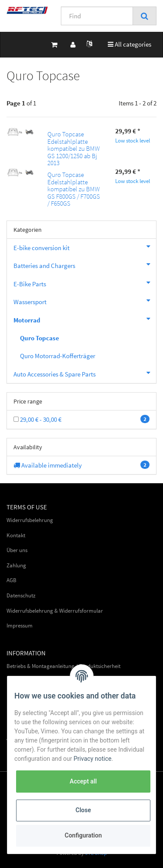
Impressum (20, 626)
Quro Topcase (40, 338)
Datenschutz (21, 595)
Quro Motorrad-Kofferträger (58, 356)
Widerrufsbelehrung (30, 520)
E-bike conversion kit (85, 247)
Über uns (17, 550)
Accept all (83, 781)
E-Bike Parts (85, 283)
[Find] (97, 16)
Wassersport (85, 301)
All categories (132, 44)
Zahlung (16, 565)
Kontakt (16, 535)
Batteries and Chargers (85, 264)
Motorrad (85, 319)
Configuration (83, 835)
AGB (12, 580)
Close (83, 810)
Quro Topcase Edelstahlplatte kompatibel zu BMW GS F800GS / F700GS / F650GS (74, 189)
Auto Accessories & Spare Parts (85, 373)
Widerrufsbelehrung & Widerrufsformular (55, 611)
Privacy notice (92, 759)
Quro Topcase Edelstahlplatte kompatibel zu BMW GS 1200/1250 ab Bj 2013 (74, 148)
